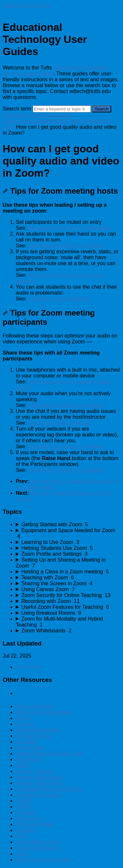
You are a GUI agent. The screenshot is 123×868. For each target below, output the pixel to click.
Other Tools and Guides (43, 860)
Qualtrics (26, 830)
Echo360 (26, 742)
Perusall (25, 812)
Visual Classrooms (37, 848)
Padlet (23, 807)
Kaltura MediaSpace (39, 777)
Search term (17, 109)
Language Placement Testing (50, 789)
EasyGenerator (33, 736)
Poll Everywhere (35, 824)
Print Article (29, 667)
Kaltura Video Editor (39, 783)
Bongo (23, 718)
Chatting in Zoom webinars (59, 299)
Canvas (25, 724)
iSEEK (23, 765)
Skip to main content (26, 5)
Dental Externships (38, 730)
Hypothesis (29, 759)
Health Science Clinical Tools (49, 753)
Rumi (22, 836)
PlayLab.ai (28, 818)
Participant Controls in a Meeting (66, 246)
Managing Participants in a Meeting (69, 228)
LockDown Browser (38, 795)
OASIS (24, 801)
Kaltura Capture (34, 771)
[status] (61, 252)
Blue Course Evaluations (44, 712)
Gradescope (30, 748)
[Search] (62, 109)
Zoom (26, 121)
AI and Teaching (34, 706)
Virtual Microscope (37, 842)
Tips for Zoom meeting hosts (60, 191)
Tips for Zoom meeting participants (49, 317)
